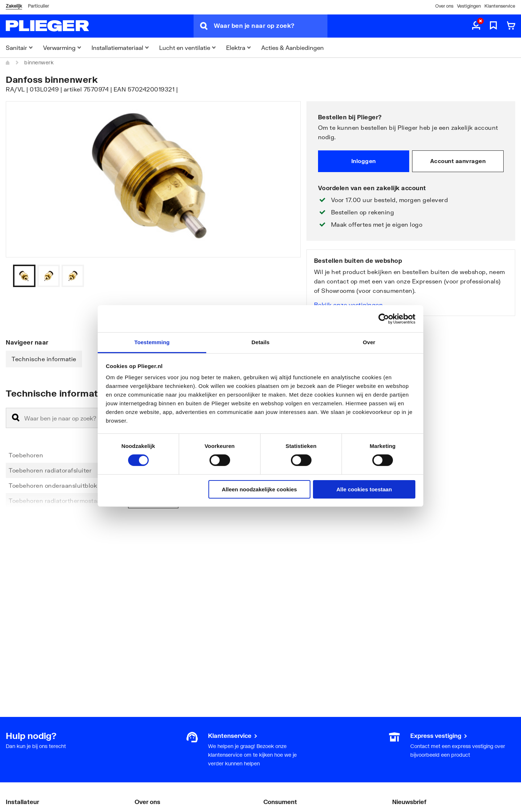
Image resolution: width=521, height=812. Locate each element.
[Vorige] (286, 276)
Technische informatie (44, 359)
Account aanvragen (458, 161)
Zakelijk (14, 6)
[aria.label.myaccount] (476, 26)
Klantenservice (500, 6)
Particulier (38, 6)
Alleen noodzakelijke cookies (259, 489)
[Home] (8, 63)
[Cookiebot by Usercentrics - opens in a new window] (384, 319)
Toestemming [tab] (152, 342)
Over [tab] (369, 342)
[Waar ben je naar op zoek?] (271, 26)
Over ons (444, 6)
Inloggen (364, 161)
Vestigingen (469, 6)
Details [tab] (260, 342)
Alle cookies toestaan (364, 489)
